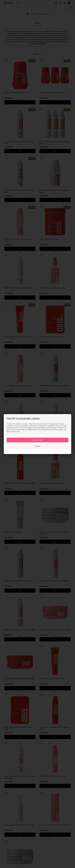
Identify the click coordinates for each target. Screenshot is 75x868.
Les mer (37, 446)
